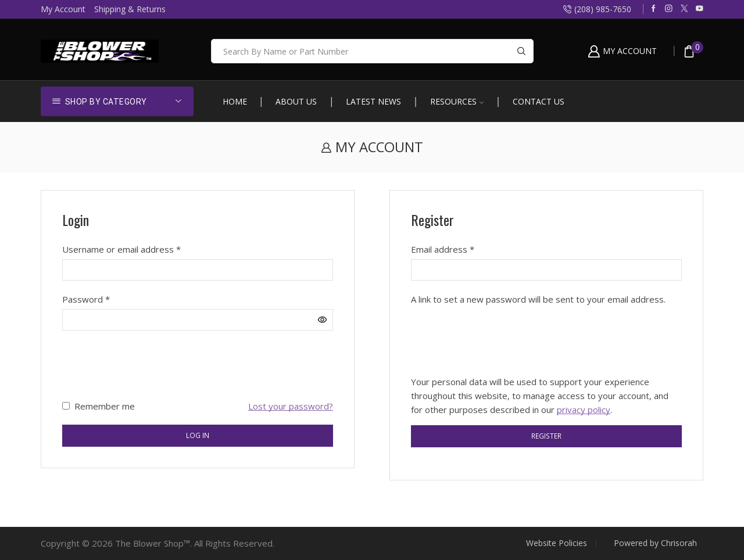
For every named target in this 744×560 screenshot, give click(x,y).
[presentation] (151, 365)
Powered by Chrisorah (655, 543)
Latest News (373, 101)
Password (86, 299)
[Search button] (521, 51)
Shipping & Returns (130, 9)
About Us (296, 101)
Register (546, 436)
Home (235, 101)
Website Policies (557, 543)
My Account (63, 9)
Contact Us (539, 101)
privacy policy (584, 410)
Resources (457, 101)
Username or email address (121, 249)
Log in (198, 435)
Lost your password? (291, 406)
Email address (443, 249)
